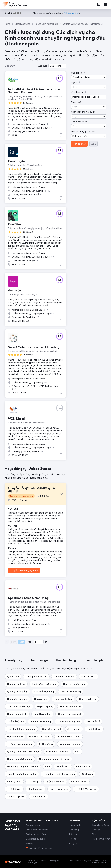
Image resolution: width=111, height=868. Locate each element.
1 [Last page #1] (48, 642)
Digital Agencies (23, 24)
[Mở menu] (105, 5)
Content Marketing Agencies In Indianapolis (83, 24)
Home (7, 24)
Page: (30, 642)
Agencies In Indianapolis (46, 24)
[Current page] (39, 642)
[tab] (13, 660)
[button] (57, 66)
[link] (99, 5)
